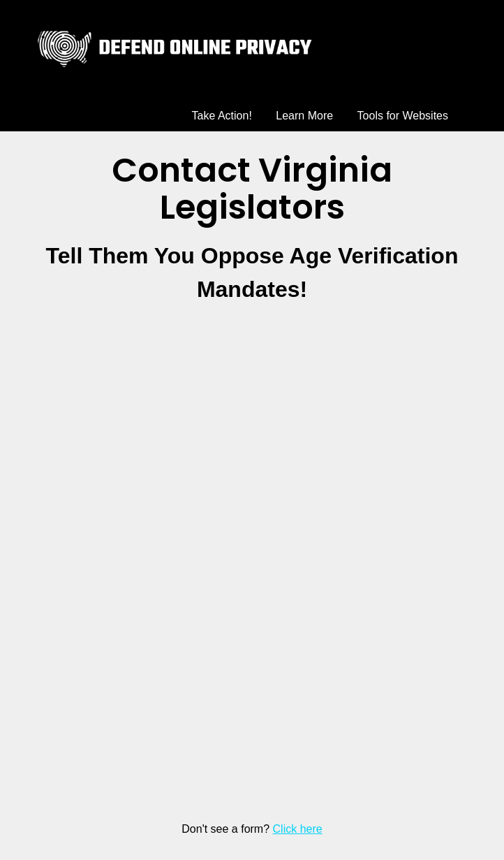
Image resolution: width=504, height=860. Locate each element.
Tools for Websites (403, 116)
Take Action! (222, 116)
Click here (298, 829)
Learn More (304, 116)
